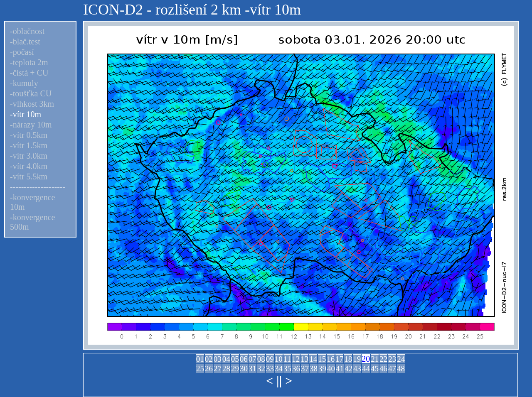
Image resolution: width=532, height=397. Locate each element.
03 (218, 359)
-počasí (22, 52)
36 (296, 369)
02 (209, 359)
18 (348, 359)
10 (279, 359)
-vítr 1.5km (29, 145)
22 (383, 359)
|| (279, 381)
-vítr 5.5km (29, 176)
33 (270, 369)
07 (252, 359)
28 (226, 369)
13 (304, 359)
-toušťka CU (31, 93)
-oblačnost (27, 31)
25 (200, 369)
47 (392, 369)
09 (270, 359)
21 (375, 359)
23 (392, 359)
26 (209, 369)
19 (357, 359)
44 (366, 369)
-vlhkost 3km (32, 104)
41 (340, 369)
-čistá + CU (29, 73)
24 (401, 359)
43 (357, 369)
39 (322, 369)
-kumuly (24, 83)
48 (401, 369)
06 (244, 359)
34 (279, 369)
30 (244, 369)
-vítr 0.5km (29, 135)
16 (331, 359)
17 (339, 359)
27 (218, 369)
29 (235, 369)
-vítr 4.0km (29, 166)
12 (296, 359)
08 (261, 359)
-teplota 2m (29, 62)
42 (349, 369)
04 (226, 359)
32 (261, 369)
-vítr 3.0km (29, 156)
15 (322, 359)
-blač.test (25, 42)
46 (383, 369)
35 (287, 369)
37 (305, 369)
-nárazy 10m (31, 125)
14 (313, 359)
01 (200, 359)
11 (287, 359)
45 (375, 369)
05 (235, 359)
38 (314, 369)
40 (331, 369)
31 (252, 369)
